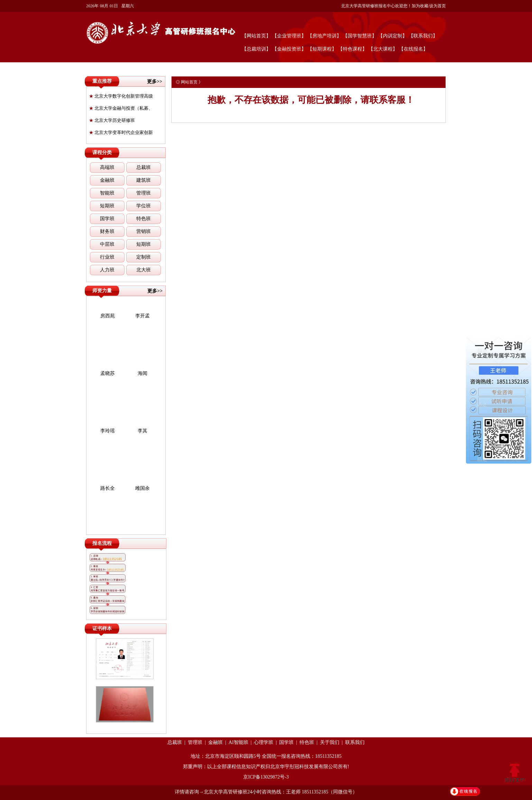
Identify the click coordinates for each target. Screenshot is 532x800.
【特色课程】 (352, 49)
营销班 (144, 231)
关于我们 (330, 742)
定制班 (144, 257)
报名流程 (102, 543)
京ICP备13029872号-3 (266, 777)
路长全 (108, 488)
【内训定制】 (393, 36)
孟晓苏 (108, 373)
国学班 (107, 219)
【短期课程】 (322, 49)
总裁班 (144, 167)
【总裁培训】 (256, 49)
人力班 (107, 270)
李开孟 (143, 316)
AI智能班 (239, 742)
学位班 (144, 206)
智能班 (107, 193)
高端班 (107, 167)
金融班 (107, 180)
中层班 (107, 244)
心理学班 (264, 742)
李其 (143, 431)
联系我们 (355, 742)
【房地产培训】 (324, 36)
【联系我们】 (423, 36)
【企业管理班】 (289, 36)
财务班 (107, 231)
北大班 (144, 270)
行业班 (107, 257)
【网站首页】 (256, 36)
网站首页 (189, 82)
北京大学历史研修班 (112, 120)
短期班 (107, 206)
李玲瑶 (108, 431)
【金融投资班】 (289, 49)
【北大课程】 (383, 49)
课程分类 (102, 152)
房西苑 (108, 316)
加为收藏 (420, 6)
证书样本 (102, 628)
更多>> (155, 82)
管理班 (144, 193)
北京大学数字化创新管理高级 (121, 96)
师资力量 (102, 291)
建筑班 (144, 180)
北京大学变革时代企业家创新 (121, 132)
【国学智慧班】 (360, 36)
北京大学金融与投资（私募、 (121, 108)
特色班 (144, 219)
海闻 (143, 373)
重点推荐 (102, 81)
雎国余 (143, 488)
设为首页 (438, 6)
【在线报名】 (413, 49)
